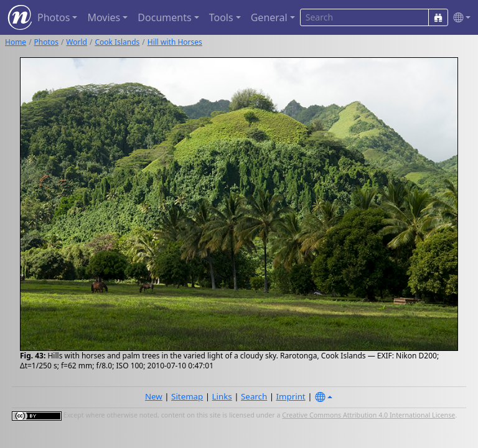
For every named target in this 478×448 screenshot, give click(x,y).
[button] (459, 18)
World (77, 42)
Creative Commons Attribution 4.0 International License (368, 415)
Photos (46, 42)
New (154, 396)
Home (16, 42)
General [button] (269, 17)
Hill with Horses (175, 42)
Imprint (291, 396)
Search (254, 396)
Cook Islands (117, 42)
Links (222, 396)
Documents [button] (164, 17)
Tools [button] (221, 17)
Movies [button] (104, 17)
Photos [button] (54, 17)
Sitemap (187, 396)
